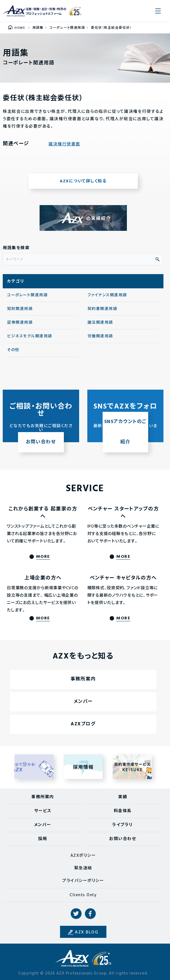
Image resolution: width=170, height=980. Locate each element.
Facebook (90, 914)
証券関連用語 (20, 325)
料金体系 (123, 811)
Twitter (76, 914)
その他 (13, 353)
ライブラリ (123, 825)
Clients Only (83, 895)
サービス (43, 811)
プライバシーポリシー (83, 881)
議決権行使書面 (64, 147)
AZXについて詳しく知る (83, 184)
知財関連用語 (20, 312)
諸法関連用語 (100, 325)
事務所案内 (43, 797)
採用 (43, 839)
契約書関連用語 (102, 312)
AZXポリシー (83, 856)
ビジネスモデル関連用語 (30, 339)
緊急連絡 (83, 868)
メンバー (43, 825)
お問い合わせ (123, 839)
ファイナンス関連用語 (107, 298)
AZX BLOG (87, 932)
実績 (123, 797)
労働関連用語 (100, 339)
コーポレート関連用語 (27, 298)
